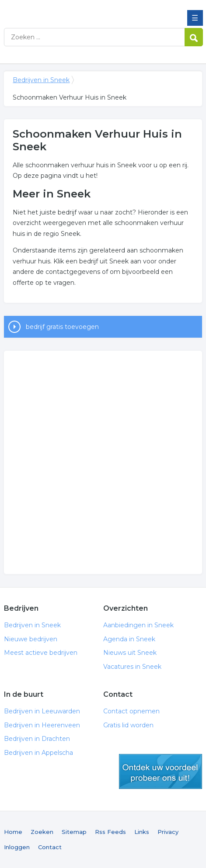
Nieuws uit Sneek (130, 653)
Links (142, 832)
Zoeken (42, 832)
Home (13, 832)
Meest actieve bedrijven (41, 653)
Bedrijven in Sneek (67, 10)
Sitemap (74, 832)
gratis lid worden (161, 771)
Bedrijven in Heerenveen (42, 725)
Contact (50, 847)
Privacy (168, 832)
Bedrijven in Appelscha (38, 753)
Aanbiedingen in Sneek (138, 625)
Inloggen (17, 847)
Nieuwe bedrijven (31, 639)
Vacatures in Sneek (132, 667)
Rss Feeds (110, 832)
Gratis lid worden (128, 725)
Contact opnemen (131, 711)
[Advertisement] (103, 462)
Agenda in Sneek (129, 639)
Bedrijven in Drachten (37, 739)
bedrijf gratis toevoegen (62, 327)
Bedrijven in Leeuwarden (42, 711)
